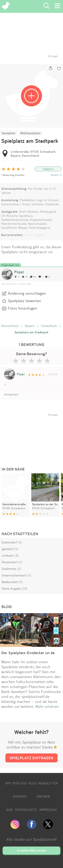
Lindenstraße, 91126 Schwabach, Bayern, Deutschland (33, 154)
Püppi (19, 272)
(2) (19, 569)
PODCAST (20, 783)
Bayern (30, 326)
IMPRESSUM (48, 810)
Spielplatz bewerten (25, 301)
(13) (25, 589)
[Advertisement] (33, 437)
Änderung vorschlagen (27, 293)
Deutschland (10, 326)
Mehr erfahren (47, 706)
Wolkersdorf (10, 582)
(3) (17, 555)
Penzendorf (10, 562)
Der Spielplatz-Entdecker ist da (28, 653)
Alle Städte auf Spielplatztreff (32, 839)
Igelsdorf (8, 549)
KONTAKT (20, 796)
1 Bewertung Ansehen (13, 175)
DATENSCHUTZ (26, 810)
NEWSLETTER (48, 783)
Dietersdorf (9, 542)
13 (25, 277)
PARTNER (43, 796)
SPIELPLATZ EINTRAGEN (31, 758)
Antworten (11, 394)
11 (17, 277)
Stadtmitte (9, 569)
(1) (20, 542)
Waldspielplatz (31, 133)
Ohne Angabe (11, 589)
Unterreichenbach (14, 575)
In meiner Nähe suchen (31, 851)
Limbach (8, 555)
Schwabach (49, 326)
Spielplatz (9, 133)
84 (33, 277)
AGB (9, 810)
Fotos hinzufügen (23, 308)
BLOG (33, 783)
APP (8, 783)
